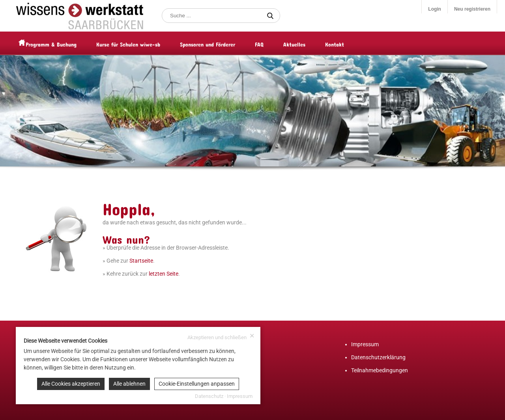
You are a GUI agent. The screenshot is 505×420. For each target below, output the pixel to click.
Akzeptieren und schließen (221, 337)
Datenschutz (209, 396)
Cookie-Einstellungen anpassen (197, 384)
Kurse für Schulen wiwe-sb (144, 43)
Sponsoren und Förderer (223, 43)
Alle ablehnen (129, 384)
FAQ (275, 43)
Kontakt (350, 43)
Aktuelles (310, 43)
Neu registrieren (472, 9)
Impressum (365, 344)
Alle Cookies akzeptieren (71, 384)
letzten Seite (164, 274)
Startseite (141, 261)
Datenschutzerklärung (378, 357)
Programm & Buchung (67, 43)
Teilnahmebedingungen (380, 370)
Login (435, 9)
